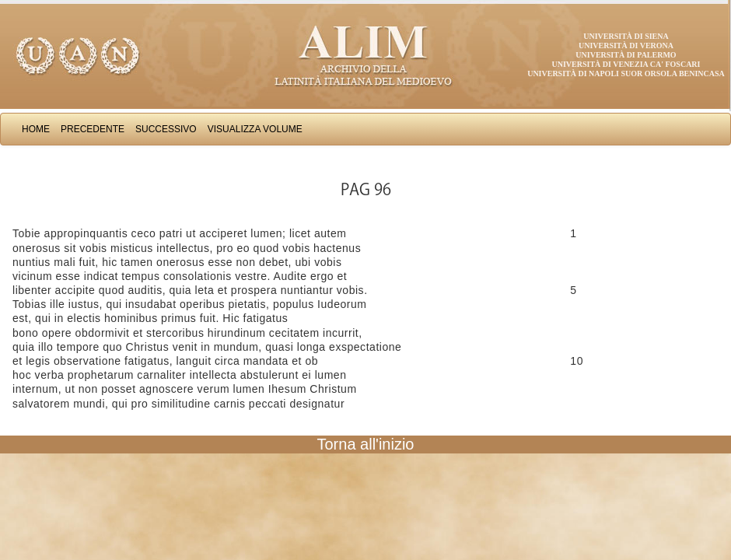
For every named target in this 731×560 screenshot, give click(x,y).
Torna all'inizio (366, 444)
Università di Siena (626, 36)
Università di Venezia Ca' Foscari (626, 64)
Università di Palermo (626, 55)
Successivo (166, 129)
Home (36, 129)
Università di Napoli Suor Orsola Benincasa (626, 73)
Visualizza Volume (255, 129)
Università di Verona (626, 45)
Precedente (93, 129)
